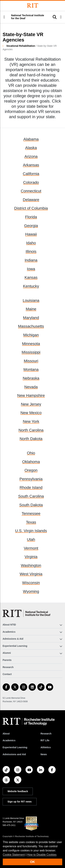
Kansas (31, 277)
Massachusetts (31, 326)
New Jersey (31, 404)
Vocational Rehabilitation (21, 46)
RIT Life (45, 740)
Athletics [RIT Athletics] (46, 747)
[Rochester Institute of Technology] (33, 5)
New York (31, 421)
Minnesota (31, 344)
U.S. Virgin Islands (31, 531)
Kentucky (31, 286)
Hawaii (31, 234)
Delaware (31, 200)
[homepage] (4, 46)
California (31, 174)
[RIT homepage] (29, 722)
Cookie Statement (14, 855)
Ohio (31, 453)
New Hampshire (31, 395)
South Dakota (31, 505)
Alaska (31, 148)
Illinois (31, 251)
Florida (31, 217)
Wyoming (31, 591)
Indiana (31, 260)
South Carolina (31, 496)
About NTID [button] (9, 625)
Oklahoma (31, 462)
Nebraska (31, 378)
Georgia (31, 226)
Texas (31, 522)
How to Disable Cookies (42, 855)
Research (8, 667)
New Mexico (31, 413)
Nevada (31, 387)
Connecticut (31, 191)
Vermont (31, 548)
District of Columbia (31, 208)
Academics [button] (9, 632)
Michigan (31, 335)
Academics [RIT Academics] (9, 740)
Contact (7, 674)
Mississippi (31, 352)
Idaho (31, 243)
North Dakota (31, 439)
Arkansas (31, 165)
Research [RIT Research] (46, 734)
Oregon (31, 470)
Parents (7, 660)
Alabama (31, 139)
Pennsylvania (31, 479)
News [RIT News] (44, 754)
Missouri (31, 361)
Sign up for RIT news (19, 802)
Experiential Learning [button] (15, 646)
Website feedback (18, 791)
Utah (31, 539)
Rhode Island (31, 488)
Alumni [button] (7, 653)
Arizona (31, 156)
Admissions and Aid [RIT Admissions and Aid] (14, 754)
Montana (31, 369)
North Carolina (31, 430)
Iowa (31, 269)
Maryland (31, 318)
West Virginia (31, 574)
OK (33, 862)
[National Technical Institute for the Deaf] (26, 613)
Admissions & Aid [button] (13, 639)
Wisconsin (31, 583)
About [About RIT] (6, 734)
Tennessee (31, 513)
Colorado (31, 182)
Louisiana (31, 300)
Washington (31, 565)
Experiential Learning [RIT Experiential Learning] (15, 747)
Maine (31, 309)
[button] (4, 17)
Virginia (31, 557)
